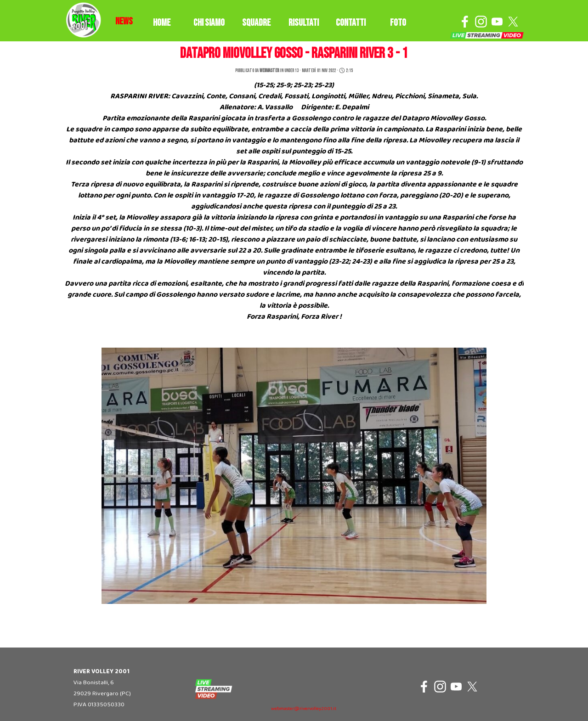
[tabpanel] (124, 22)
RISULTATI (304, 23)
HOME (162, 23)
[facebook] (465, 22)
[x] (513, 22)
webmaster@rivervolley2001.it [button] (304, 709)
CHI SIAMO (209, 23)
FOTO (398, 23)
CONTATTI (351, 23)
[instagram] (481, 22)
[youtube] (497, 22)
